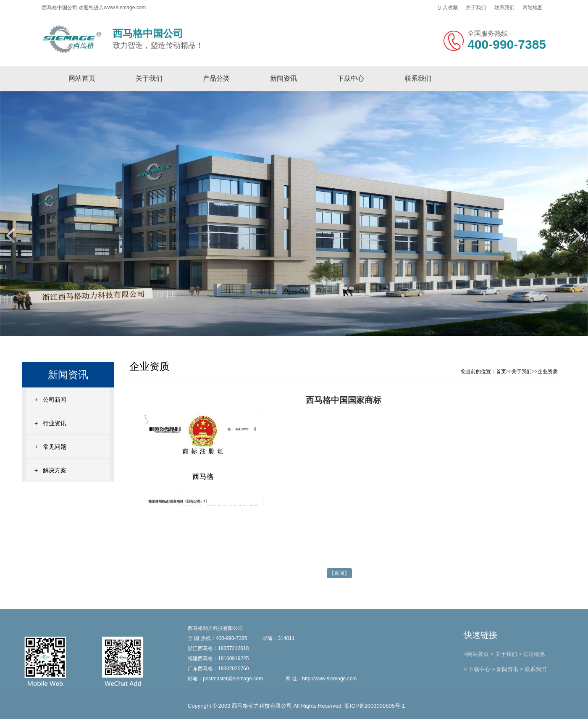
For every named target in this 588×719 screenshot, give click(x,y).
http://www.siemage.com (329, 679)
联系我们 (504, 8)
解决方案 (55, 470)
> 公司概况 (532, 654)
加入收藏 (448, 8)
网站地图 (533, 8)
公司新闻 (55, 400)
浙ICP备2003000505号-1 (375, 706)
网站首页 (82, 78)
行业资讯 (55, 423)
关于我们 (476, 8)
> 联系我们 (533, 669)
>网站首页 (476, 654)
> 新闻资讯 (505, 669)
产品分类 (216, 78)
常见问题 (55, 447)
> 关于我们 (503, 654)
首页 (501, 371)
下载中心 (351, 78)
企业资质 (548, 371)
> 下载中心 (477, 669)
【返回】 (339, 573)
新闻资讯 (283, 78)
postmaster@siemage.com (233, 679)
